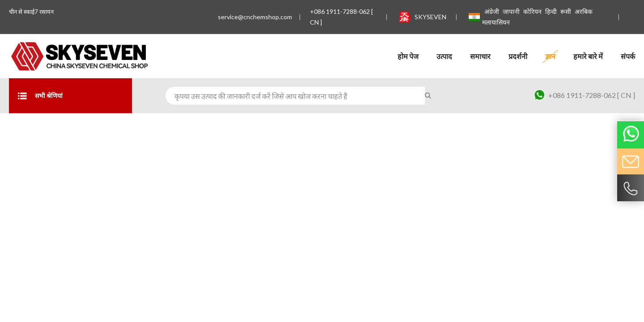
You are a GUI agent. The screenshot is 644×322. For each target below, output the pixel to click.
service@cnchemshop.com (255, 17)
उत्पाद (444, 56)
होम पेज (408, 56)
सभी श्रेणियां (40, 96)
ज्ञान (550, 56)
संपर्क (628, 56)
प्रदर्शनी (518, 56)
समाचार (480, 56)
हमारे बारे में (588, 56)
